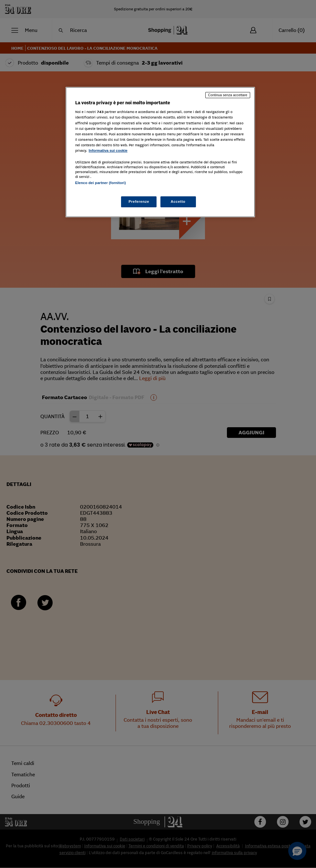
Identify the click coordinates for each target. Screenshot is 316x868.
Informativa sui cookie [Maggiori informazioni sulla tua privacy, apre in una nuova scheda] (108, 150)
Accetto (178, 201)
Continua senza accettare (228, 95)
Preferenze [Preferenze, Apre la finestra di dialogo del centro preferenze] (139, 201)
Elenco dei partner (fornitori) (101, 183)
